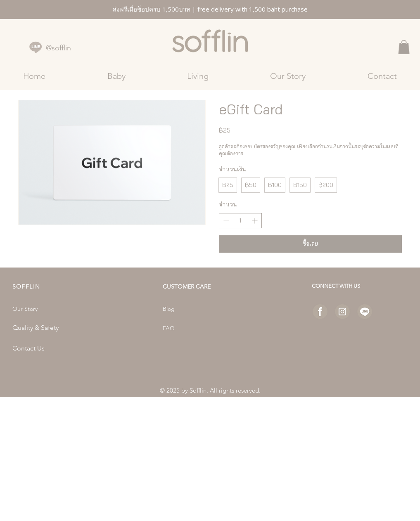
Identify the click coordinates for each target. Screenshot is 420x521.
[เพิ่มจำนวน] (255, 221)
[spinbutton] (240, 221)
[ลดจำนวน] (226, 221)
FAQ (169, 328)
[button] (404, 47)
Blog (169, 309)
